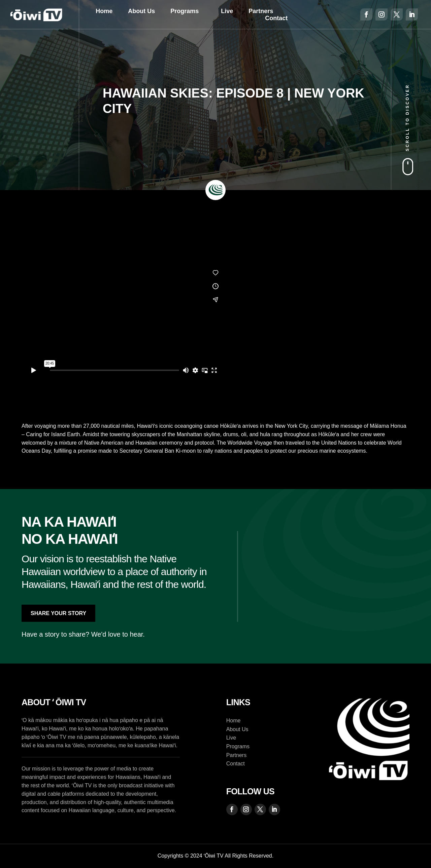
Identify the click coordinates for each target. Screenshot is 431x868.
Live (227, 11)
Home (104, 11)
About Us (141, 11)
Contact (276, 18)
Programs (185, 11)
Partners (261, 11)
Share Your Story (58, 613)
